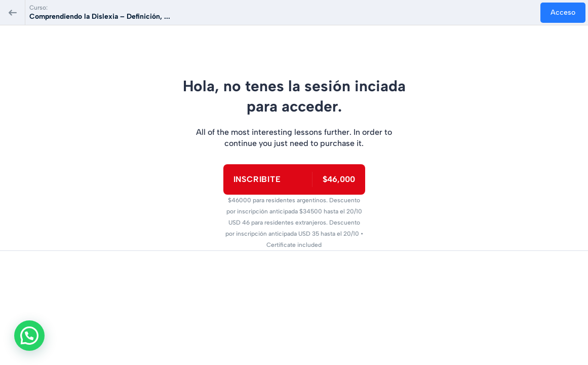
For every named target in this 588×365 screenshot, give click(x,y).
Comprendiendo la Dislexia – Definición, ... (100, 16)
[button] (32, 335)
